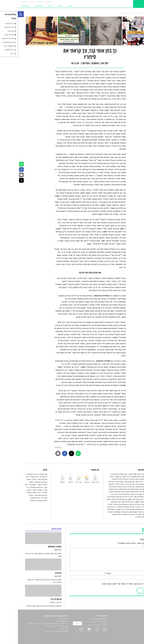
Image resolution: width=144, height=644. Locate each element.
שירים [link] (135, 622)
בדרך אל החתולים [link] (15, 474)
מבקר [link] (16, 490)
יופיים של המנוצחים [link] (19, 487)
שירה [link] (32, 6)
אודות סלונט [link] (31, 2)
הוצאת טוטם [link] (22, 2)
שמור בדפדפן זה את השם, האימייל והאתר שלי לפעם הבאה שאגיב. (110, 584)
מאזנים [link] (22, 490)
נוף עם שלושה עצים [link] (23, 495)
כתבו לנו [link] (15, 2)
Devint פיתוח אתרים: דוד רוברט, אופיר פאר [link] (38, 631)
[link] (3, 14)
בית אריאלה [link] (26, 477)
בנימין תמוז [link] (16, 477)
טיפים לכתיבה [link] (132, 632)
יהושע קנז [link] (15, 485)
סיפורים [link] (134, 619)
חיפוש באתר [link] (7, 2)
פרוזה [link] (52, 6)
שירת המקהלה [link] (17, 498)
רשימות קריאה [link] (132, 627)
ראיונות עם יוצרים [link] (131, 630)
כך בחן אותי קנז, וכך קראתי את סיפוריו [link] (113, 13)
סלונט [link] (135, 13)
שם (135, 574)
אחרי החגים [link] (26, 474)
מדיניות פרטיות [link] (132, 635)
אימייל (90, 574)
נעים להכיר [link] (7, 6)
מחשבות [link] (129, 13)
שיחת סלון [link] (21, 6)
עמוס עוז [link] (26, 498)
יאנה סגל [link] (44, 629)
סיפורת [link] (42, 6)
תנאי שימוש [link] (133, 638)
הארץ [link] (16, 479)
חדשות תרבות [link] (132, 624)
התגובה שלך (131, 546)
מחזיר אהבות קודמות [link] (16, 493)
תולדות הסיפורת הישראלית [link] (21, 501)
